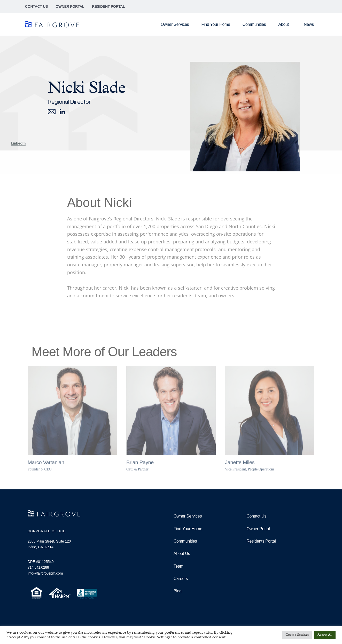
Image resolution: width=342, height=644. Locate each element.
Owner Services (175, 24)
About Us (182, 554)
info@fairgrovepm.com (45, 573)
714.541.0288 (38, 567)
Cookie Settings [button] (297, 635)
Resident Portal (108, 6)
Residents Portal (261, 541)
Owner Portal (70, 6)
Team (178, 566)
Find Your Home (216, 24)
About (285, 25)
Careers (181, 579)
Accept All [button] (325, 635)
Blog (178, 591)
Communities (254, 24)
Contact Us (36, 6)
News (309, 24)
